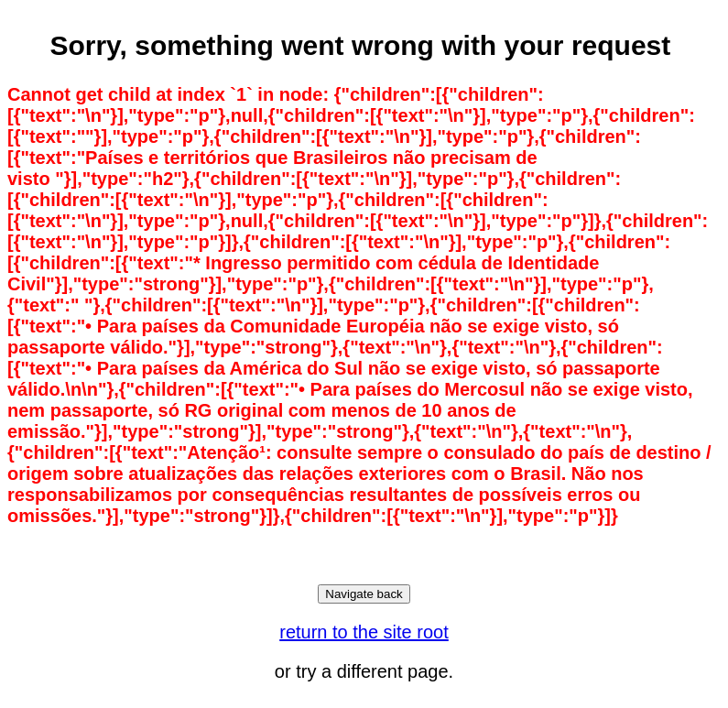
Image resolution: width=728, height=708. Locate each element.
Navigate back (364, 594)
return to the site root (364, 632)
